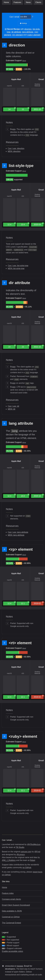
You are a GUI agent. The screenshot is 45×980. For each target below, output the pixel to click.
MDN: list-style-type (16, 268)
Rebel (33, 860)
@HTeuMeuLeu (34, 844)
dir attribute (16, 32)
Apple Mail (16, 79)
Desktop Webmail (37, 85)
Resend (20, 966)
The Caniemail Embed (11, 923)
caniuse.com (26, 852)
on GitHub (27, 868)
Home (6, 2)
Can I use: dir (13, 406)
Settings (23, 23)
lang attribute (28, 32)
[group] (16, 65)
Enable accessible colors (12, 951)
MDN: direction (14, 151)
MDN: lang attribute (16, 535)
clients (38, 2)
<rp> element (21, 549)
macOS (9, 86)
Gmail (41, 79)
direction (28, 29)
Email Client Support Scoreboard (16, 905)
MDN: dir (12, 409)
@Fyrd (37, 852)
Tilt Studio (20, 847)
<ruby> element (34, 35)
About (24, 61)
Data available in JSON (12, 911)
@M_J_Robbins (9, 860)
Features (17, 2)
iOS (23, 86)
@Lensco (21, 855)
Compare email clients (11, 899)
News (28, 2)
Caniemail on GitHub (11, 917)
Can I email (14, 17)
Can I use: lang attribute (18, 532)
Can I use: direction (16, 148)
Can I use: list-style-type (18, 266)
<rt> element (17, 35)
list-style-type (21, 166)
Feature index (8, 893)
